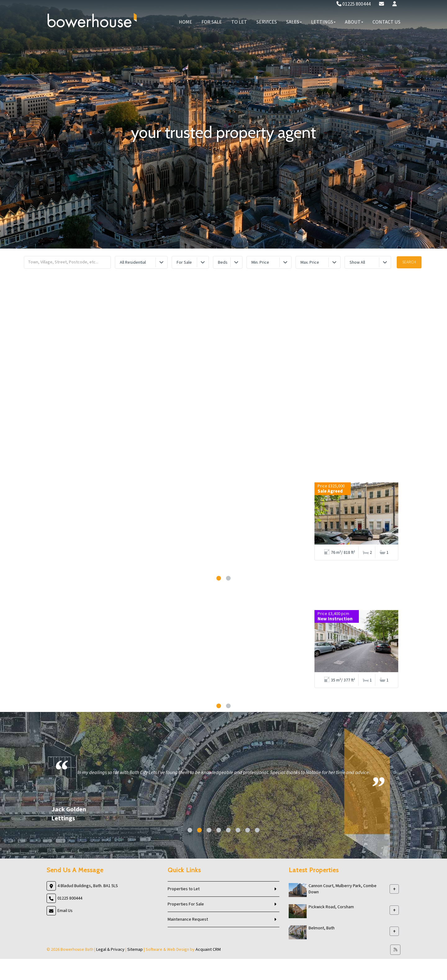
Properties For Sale (186, 904)
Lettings (323, 22)
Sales (294, 22)
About (354, 22)
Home (185, 22)
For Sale (212, 22)
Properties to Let (184, 889)
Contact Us (386, 22)
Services (267, 22)
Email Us (65, 911)
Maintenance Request (188, 919)
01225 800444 (354, 4)
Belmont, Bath (322, 928)
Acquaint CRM (208, 950)
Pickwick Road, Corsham (331, 907)
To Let (239, 22)
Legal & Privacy (110, 950)
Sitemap (135, 950)
